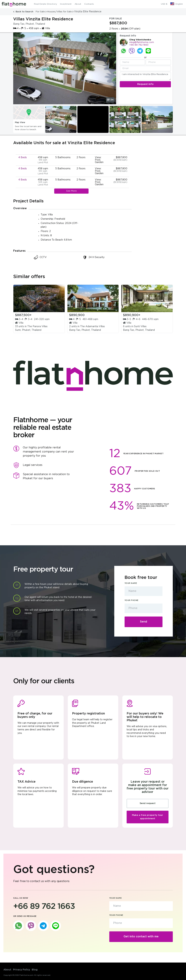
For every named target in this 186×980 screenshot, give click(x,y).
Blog (35, 970)
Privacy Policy (22, 970)
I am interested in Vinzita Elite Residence (145, 76)
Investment (66, 4)
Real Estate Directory (45, 4)
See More (71, 191)
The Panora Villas (37, 326)
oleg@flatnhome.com (142, 42)
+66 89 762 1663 (139, 45)
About (78, 4)
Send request (148, 803)
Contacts (89, 4)
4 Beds (23, 158)
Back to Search (24, 12)
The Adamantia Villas (92, 326)
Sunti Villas (140, 326)
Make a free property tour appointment (147, 817)
